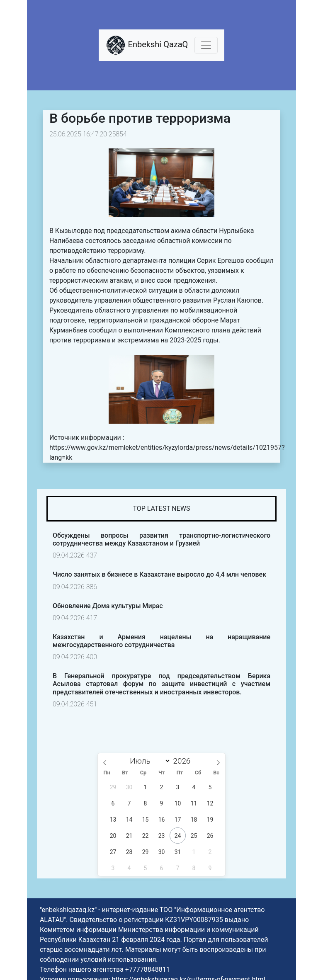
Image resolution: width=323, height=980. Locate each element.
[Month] (148, 761)
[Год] (184, 761)
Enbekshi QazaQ (147, 45)
